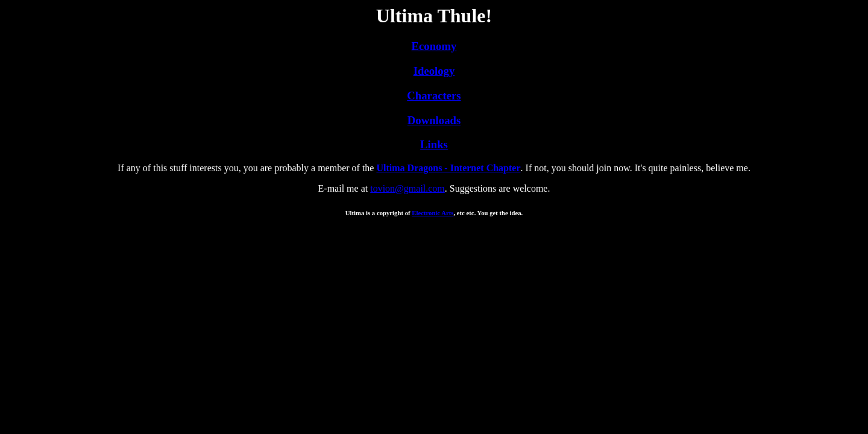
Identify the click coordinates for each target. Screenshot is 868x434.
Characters (434, 96)
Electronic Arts (432, 213)
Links (434, 144)
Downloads (434, 120)
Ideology (434, 71)
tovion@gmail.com (407, 188)
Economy (434, 46)
